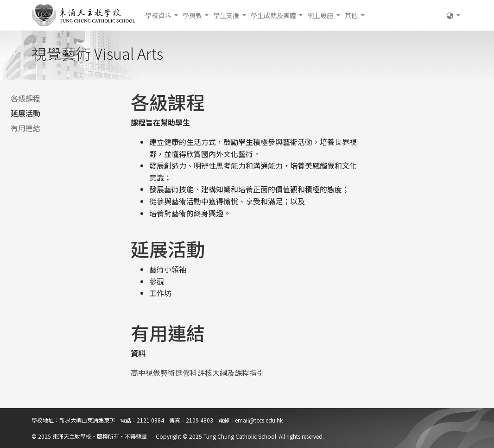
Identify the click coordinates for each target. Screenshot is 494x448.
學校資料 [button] (159, 15)
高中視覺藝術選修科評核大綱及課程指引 (197, 372)
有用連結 (25, 128)
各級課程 (25, 98)
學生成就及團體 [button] (274, 15)
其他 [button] (352, 15)
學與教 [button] (193, 15)
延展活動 (25, 113)
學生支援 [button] (227, 15)
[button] (453, 15)
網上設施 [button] (321, 15)
